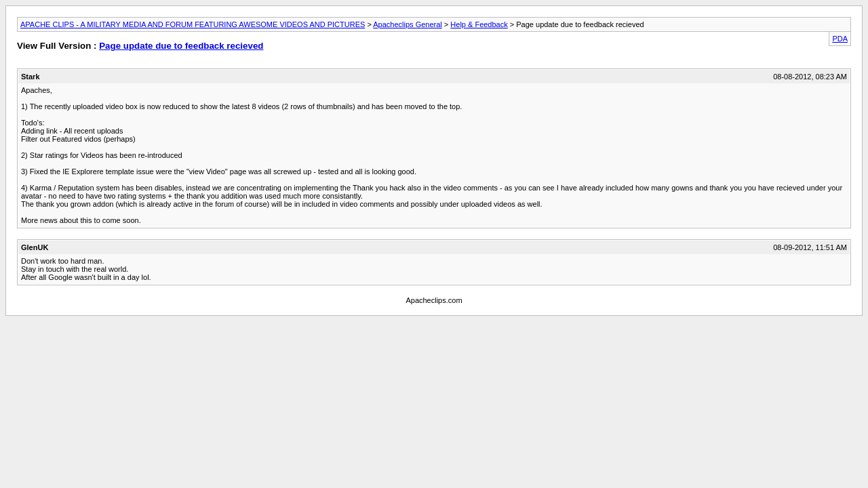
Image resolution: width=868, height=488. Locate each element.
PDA (840, 39)
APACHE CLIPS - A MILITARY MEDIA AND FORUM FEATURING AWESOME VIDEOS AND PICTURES (193, 24)
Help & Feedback (479, 24)
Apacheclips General (408, 24)
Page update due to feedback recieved (181, 46)
